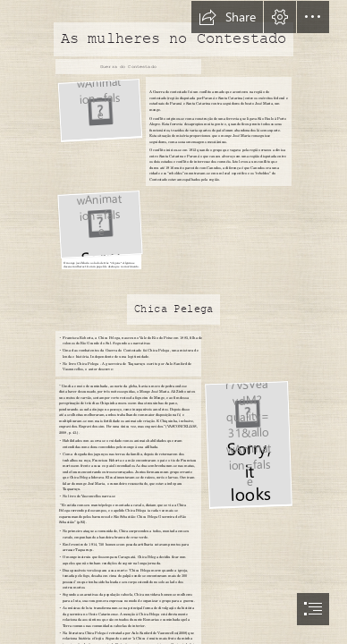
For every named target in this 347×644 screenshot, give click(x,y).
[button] (227, 17)
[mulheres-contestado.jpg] (99, 110)
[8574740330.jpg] (248, 444)
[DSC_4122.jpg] (99, 229)
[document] (173, 322)
